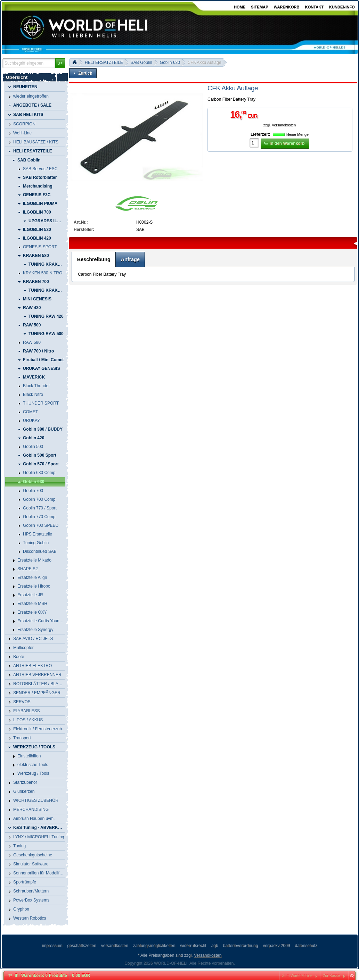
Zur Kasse (331, 975)
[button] (60, 63)
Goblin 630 (170, 63)
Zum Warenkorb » (297, 975)
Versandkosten (284, 125)
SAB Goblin (141, 63)
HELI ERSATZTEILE (104, 63)
